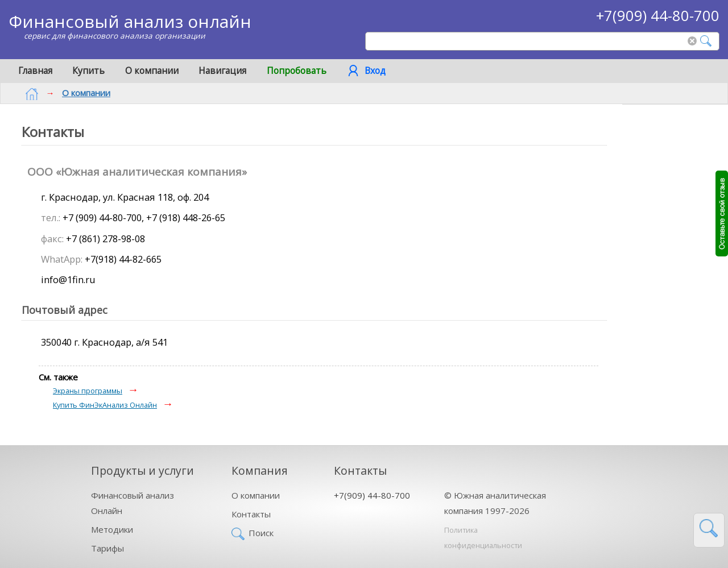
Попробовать (297, 71)
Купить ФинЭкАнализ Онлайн (105, 403)
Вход (375, 71)
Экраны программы (88, 388)
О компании (152, 71)
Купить (88, 71)
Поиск (261, 530)
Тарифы (107, 546)
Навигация (222, 71)
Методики (112, 527)
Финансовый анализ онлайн (130, 21)
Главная (35, 71)
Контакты (251, 512)
